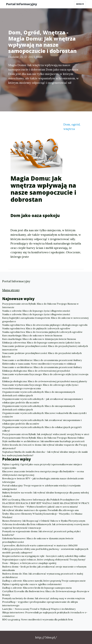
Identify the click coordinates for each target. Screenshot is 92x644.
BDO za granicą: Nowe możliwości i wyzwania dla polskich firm (37, 619)
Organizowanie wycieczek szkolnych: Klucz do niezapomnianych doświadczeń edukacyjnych (39, 394)
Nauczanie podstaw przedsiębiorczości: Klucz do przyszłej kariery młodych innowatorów (45, 348)
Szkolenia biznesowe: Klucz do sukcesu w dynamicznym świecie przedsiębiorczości (38, 540)
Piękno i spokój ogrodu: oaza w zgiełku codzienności (32, 584)
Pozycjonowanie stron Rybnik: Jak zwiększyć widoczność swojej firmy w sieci (46, 434)
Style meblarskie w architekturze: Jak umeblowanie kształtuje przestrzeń (43, 441)
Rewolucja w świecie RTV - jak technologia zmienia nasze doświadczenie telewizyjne (43, 480)
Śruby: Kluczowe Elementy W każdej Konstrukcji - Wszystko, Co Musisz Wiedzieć (42, 515)
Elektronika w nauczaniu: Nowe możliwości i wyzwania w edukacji (39, 364)
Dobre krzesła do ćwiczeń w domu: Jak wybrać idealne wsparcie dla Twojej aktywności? (45, 447)
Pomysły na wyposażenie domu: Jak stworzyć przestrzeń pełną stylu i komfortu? (41, 533)
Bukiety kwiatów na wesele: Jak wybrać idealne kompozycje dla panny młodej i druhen (45, 494)
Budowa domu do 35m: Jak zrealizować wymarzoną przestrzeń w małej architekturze (43, 575)
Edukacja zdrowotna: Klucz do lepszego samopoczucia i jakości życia (41, 342)
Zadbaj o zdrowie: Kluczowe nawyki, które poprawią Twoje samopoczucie (44, 581)
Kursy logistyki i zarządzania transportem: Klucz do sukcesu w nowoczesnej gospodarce (45, 320)
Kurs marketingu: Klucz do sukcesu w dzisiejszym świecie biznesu (39, 339)
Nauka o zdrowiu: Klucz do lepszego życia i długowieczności (36, 311)
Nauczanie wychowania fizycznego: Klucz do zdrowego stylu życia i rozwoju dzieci (45, 376)
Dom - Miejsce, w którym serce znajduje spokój (29, 563)
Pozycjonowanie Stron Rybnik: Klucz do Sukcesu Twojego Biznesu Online (43, 438)
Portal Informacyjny (22, 4)
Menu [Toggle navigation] (80, 4)
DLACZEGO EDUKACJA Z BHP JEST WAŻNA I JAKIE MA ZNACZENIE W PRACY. (46, 503)
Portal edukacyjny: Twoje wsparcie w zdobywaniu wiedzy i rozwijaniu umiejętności (41, 487)
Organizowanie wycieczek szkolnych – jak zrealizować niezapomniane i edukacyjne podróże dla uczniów (43, 401)
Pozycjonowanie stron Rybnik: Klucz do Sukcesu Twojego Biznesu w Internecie (40, 305)
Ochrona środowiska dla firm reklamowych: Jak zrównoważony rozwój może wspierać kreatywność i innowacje (46, 526)
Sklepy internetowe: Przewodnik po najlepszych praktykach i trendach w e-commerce (45, 614)
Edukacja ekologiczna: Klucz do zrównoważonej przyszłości (36, 371)
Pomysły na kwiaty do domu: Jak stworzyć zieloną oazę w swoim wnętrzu (43, 598)
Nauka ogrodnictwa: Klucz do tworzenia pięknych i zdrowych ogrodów (42, 332)
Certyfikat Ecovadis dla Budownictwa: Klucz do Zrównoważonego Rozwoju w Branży (46, 593)
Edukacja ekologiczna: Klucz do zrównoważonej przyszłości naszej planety (45, 381)
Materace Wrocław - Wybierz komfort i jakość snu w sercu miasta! (40, 507)
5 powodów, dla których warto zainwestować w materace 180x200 (40, 545)
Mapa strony (11, 290)
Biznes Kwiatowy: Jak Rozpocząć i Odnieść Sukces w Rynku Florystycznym (44, 521)
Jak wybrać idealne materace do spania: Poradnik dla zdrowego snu (40, 510)
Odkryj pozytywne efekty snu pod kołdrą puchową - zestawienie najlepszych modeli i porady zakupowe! (45, 551)
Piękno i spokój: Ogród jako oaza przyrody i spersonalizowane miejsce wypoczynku (42, 466)
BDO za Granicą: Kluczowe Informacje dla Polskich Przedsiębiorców (41, 500)
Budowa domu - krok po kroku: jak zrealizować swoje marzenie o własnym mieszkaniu (44, 568)
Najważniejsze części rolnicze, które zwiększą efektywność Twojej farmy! (44, 560)
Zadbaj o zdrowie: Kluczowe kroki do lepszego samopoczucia (37, 588)
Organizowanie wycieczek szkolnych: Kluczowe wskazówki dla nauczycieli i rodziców (44, 415)
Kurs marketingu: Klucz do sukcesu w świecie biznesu (32, 335)
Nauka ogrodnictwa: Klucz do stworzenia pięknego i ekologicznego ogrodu (45, 325)
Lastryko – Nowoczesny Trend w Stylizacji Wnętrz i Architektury (39, 609)
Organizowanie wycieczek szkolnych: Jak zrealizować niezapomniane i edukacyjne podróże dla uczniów (42, 422)
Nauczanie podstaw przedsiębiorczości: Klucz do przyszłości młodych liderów (42, 355)
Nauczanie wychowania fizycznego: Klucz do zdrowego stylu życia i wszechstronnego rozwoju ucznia (40, 387)
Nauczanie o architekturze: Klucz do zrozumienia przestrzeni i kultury (42, 360)
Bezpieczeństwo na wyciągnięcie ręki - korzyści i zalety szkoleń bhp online (44, 556)
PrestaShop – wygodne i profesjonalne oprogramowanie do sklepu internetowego (40, 604)
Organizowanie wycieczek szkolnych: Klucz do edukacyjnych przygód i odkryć (42, 429)
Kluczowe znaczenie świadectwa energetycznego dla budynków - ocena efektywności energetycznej (43, 473)
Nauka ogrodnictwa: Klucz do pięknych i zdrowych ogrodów (36, 328)
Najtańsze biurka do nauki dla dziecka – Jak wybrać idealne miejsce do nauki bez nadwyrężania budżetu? (45, 454)
